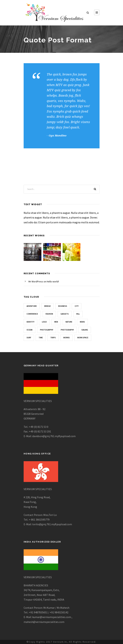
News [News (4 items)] (82, 322)
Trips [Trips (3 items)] (53, 338)
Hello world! (53, 281)
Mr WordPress (36, 281)
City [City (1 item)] (77, 306)
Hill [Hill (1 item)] (78, 314)
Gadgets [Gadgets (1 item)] (65, 314)
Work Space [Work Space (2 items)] (83, 338)
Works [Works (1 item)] (67, 338)
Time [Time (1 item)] (41, 338)
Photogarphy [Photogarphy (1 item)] (47, 330)
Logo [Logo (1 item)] (44, 322)
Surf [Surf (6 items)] (29, 338)
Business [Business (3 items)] (63, 306)
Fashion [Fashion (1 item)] (49, 314)
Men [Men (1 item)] (56, 322)
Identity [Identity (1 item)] (30, 322)
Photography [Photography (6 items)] (67, 330)
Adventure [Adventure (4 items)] (32, 306)
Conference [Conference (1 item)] (32, 314)
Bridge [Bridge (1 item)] (48, 306)
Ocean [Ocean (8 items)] (29, 330)
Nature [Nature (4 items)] (69, 322)
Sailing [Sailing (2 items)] (85, 330)
